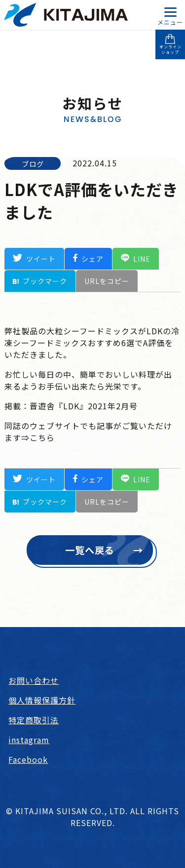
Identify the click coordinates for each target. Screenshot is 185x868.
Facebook (28, 759)
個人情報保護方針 (42, 700)
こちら (42, 437)
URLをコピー (107, 281)
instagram (29, 740)
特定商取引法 (34, 720)
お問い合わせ (34, 680)
